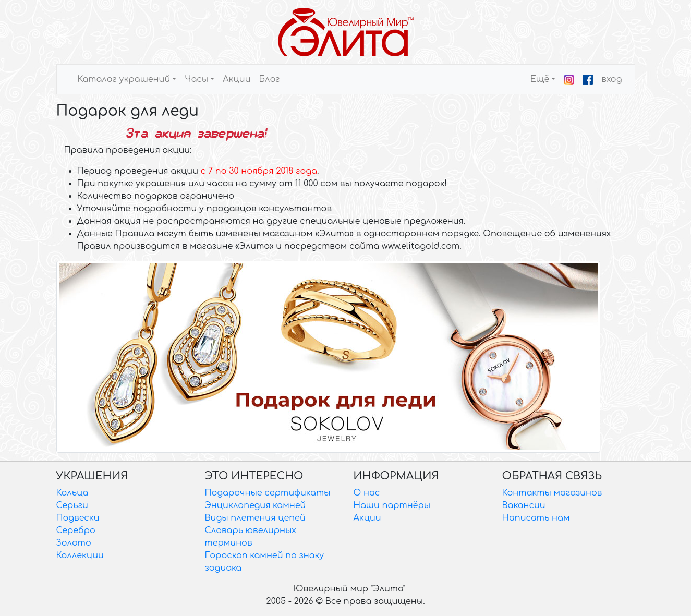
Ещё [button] (540, 79)
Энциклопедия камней (256, 505)
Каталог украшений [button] (124, 79)
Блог (269, 79)
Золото (74, 543)
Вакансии (524, 505)
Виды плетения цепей (255, 518)
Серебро (76, 530)
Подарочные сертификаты (268, 493)
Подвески (78, 518)
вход (611, 79)
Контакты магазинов (552, 493)
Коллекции (80, 555)
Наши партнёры (392, 505)
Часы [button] (196, 79)
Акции (237, 79)
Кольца (72, 493)
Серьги (72, 505)
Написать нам (536, 518)
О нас (367, 493)
